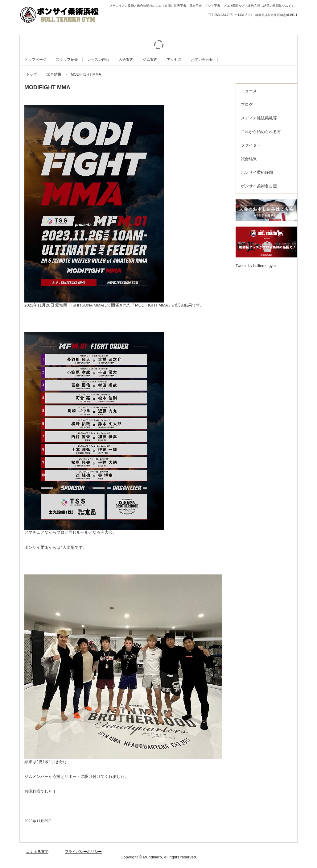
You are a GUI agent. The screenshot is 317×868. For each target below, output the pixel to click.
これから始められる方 (261, 132)
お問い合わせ (202, 60)
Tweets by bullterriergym (256, 266)
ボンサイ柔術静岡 (257, 172)
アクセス (174, 60)
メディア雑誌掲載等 (259, 118)
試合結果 (249, 159)
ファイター (251, 145)
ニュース (249, 91)
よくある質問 (37, 852)
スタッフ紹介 (67, 60)
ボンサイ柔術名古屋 (259, 186)
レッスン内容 (98, 60)
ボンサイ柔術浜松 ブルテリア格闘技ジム (86, 15)
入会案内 (126, 60)
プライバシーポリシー (83, 852)
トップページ (35, 60)
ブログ (247, 104)
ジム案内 (150, 60)
